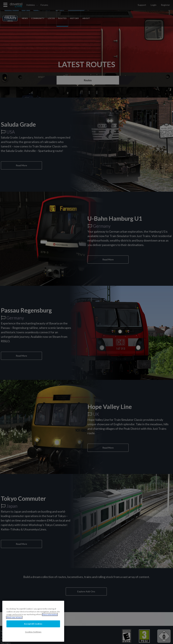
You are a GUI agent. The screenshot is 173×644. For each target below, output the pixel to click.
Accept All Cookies (33, 633)
